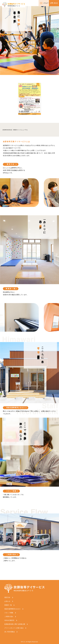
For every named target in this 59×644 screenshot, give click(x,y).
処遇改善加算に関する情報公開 (15, 624)
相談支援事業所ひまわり (16, 408)
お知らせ (7, 601)
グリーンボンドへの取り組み (14, 628)
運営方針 (11, 164)
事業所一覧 (11, 289)
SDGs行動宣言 (9, 620)
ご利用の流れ (11, 554)
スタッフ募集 (11, 491)
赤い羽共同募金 (10, 632)
